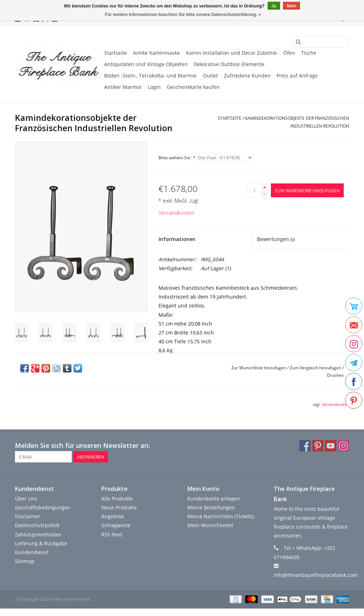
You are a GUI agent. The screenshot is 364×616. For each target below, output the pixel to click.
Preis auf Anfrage (297, 76)
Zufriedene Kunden (247, 76)
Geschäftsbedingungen (43, 507)
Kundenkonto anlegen (214, 499)
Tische (309, 53)
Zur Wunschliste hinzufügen (259, 368)
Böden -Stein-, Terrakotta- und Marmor (151, 76)
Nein (291, 6)
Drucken (335, 375)
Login (154, 87)
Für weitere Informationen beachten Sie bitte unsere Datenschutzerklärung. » (183, 15)
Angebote (113, 516)
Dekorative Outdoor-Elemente (229, 64)
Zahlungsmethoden (38, 534)
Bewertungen (276, 239)
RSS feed (112, 534)
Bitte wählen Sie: (177, 158)
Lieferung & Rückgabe (41, 543)
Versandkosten (176, 213)
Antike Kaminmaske (156, 53)
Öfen (289, 53)
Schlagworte (116, 525)
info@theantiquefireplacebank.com (316, 575)
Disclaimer (28, 516)
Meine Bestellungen (211, 507)
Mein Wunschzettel (210, 525)
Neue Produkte (119, 507)
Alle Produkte (117, 499)
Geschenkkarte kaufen (193, 87)
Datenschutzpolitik (37, 525)
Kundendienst (32, 552)
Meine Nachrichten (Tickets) (221, 516)
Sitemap (25, 561)
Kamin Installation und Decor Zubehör (232, 53)
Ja (274, 6)
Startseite (116, 53)
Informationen (177, 239)
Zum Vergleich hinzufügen (316, 368)
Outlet (210, 76)
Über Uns (26, 499)
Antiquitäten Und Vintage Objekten (146, 64)
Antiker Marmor (123, 87)
